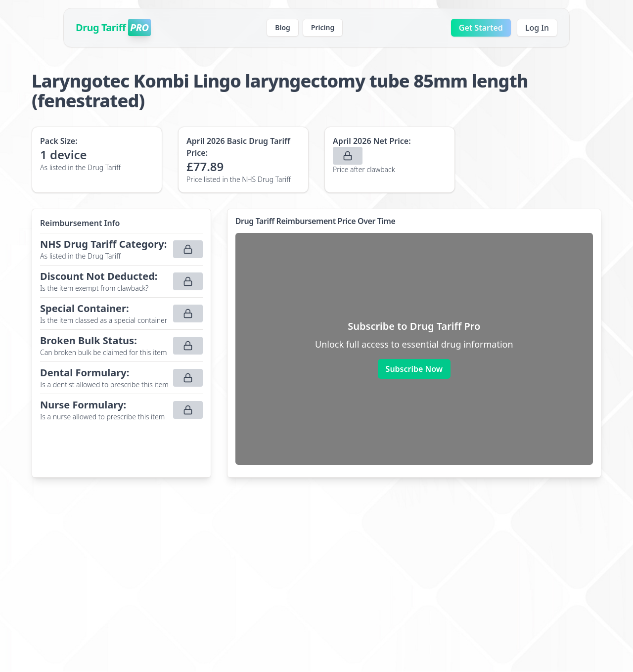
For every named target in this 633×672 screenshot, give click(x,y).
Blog (283, 27)
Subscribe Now (414, 369)
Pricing (323, 27)
